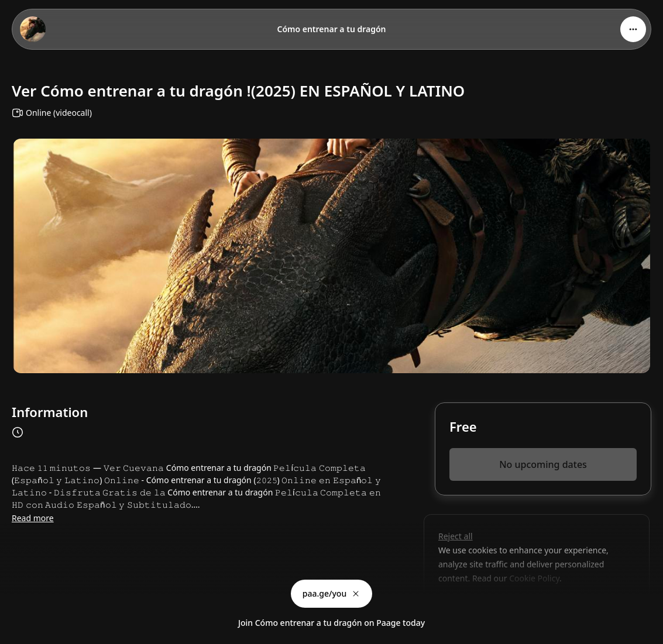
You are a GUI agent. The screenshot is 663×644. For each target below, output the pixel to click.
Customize (466, 605)
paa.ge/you (331, 593)
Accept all (532, 605)
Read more (33, 518)
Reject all (456, 536)
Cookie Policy (534, 578)
